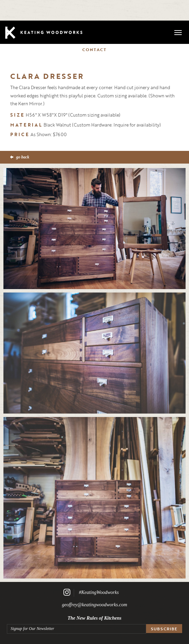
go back (20, 157)
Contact (94, 49)
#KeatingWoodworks (99, 593)
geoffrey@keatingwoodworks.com (94, 605)
